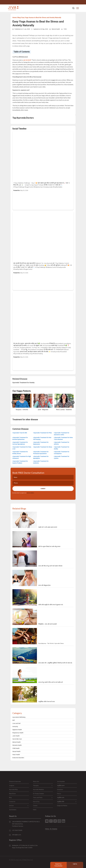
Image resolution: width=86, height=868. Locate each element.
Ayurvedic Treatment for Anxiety (23, 383)
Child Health (16, 748)
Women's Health (17, 745)
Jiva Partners (13, 810)
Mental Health (56, 29)
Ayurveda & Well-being (19, 717)
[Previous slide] (13, 402)
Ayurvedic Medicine (38, 790)
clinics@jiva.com (17, 835)
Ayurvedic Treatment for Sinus (43, 447)
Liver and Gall (16, 723)
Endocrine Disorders (18, 758)
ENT (14, 720)
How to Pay (36, 802)
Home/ (15, 18)
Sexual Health (16, 751)
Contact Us (12, 802)
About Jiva (36, 781)
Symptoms (60, 790)
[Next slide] (73, 402)
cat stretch (27, 60)
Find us (59, 794)
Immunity (15, 727)
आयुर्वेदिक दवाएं (61, 798)
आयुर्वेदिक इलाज (61, 786)
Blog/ (19, 18)
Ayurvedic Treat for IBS (20, 433)
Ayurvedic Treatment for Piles (43, 433)
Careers (35, 806)
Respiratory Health (18, 733)
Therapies (36, 786)
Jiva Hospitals (61, 781)
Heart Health (16, 755)
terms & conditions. (30, 493)
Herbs (35, 810)
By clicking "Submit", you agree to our (23, 493)
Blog (10, 798)
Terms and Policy (38, 798)
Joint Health (16, 736)
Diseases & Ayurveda (15, 781)
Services (11, 806)
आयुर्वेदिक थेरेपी (61, 802)
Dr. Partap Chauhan (38, 794)
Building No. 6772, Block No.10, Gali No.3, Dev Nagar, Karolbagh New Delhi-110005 (25, 847)
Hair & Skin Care (17, 739)
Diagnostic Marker (62, 806)
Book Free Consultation (58, 865)
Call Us (75, 864)
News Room (12, 794)
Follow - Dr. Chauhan (51, 829)
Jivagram (12, 786)
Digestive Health (17, 730)
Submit (43, 489)
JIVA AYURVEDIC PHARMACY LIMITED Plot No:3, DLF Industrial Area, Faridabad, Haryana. (26, 824)
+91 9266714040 (77, 2)
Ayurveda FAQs (13, 790)
